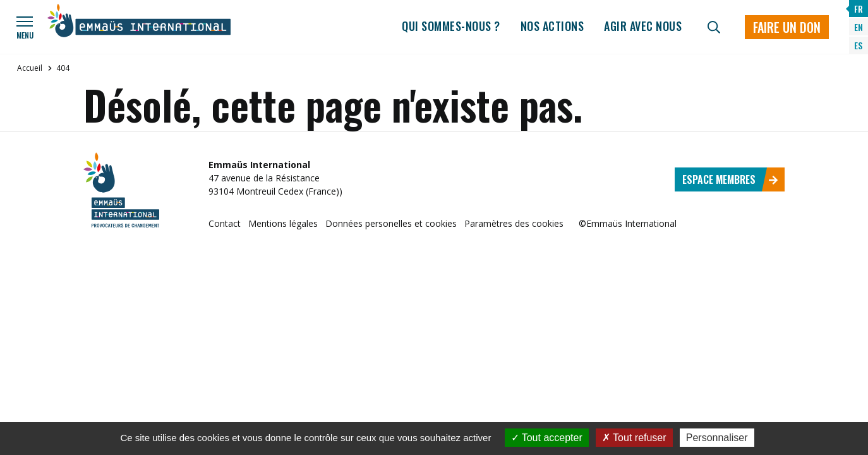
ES (858, 45)
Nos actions (552, 26)
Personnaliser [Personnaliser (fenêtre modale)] (717, 438)
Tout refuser (634, 438)
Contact (225, 223)
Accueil (30, 68)
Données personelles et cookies (391, 223)
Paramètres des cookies (514, 223)
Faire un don (787, 27)
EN (859, 27)
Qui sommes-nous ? (451, 26)
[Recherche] (714, 27)
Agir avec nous (643, 26)
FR (859, 9)
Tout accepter (547, 438)
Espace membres (730, 179)
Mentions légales (283, 223)
